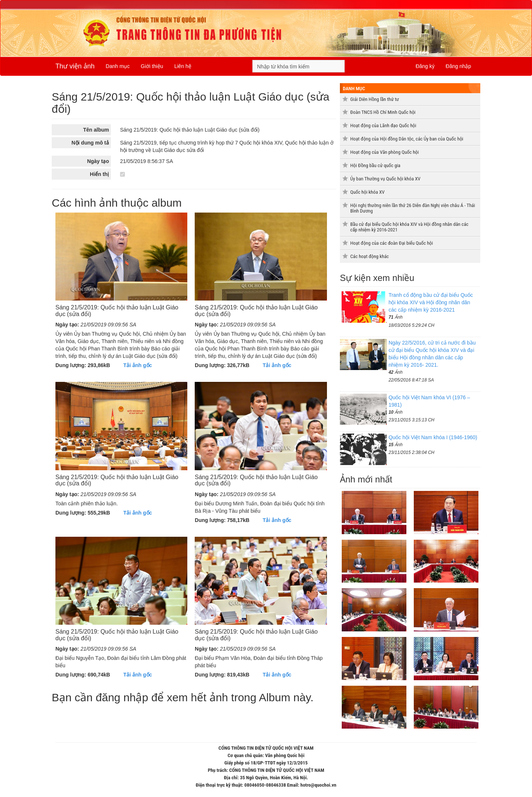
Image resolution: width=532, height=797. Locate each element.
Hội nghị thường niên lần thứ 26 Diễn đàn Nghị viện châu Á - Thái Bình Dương (413, 208)
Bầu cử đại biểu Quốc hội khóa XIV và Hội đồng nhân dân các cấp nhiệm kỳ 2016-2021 (409, 227)
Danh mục (118, 66)
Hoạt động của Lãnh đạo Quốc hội (383, 126)
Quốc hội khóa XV (367, 192)
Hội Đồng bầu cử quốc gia (375, 165)
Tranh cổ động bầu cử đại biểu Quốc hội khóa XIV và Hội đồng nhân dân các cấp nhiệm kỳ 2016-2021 (431, 302)
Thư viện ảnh (75, 66)
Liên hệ (183, 66)
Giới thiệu (152, 66)
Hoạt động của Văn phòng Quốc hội (385, 152)
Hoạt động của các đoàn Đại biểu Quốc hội (392, 243)
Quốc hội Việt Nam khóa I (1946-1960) (433, 437)
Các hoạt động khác (369, 256)
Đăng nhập (458, 66)
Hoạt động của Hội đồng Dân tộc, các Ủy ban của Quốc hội (407, 139)
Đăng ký (425, 66)
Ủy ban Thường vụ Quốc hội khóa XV (385, 179)
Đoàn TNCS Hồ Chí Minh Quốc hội (383, 112)
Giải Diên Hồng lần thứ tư (375, 99)
